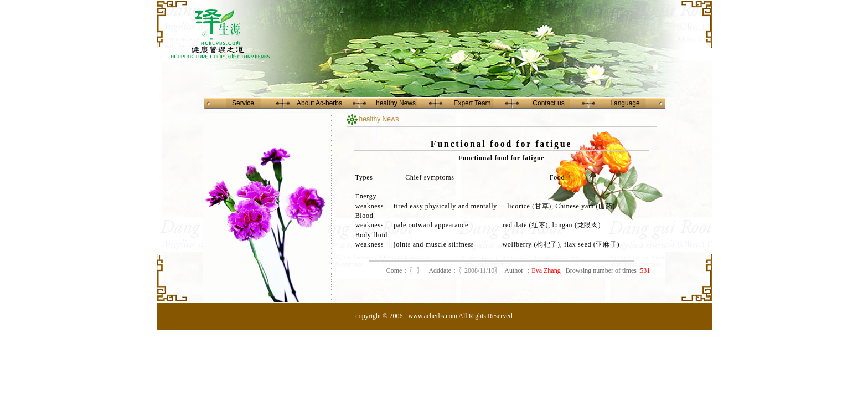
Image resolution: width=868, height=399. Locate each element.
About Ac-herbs (319, 103)
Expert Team (472, 103)
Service (243, 103)
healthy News (396, 103)
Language (625, 103)
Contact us (548, 103)
